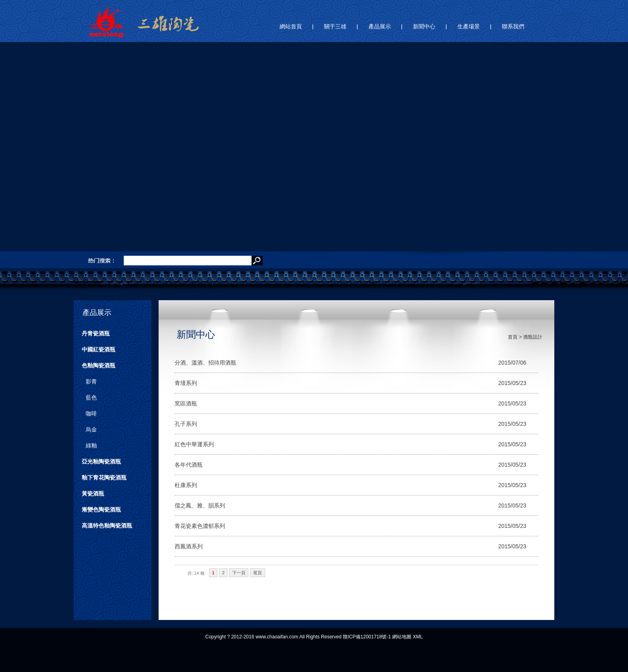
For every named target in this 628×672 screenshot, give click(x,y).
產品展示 (380, 26)
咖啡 (91, 413)
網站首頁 (291, 26)
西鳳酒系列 (189, 546)
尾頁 (258, 573)
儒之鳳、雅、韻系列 (200, 506)
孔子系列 (186, 424)
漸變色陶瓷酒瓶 (101, 510)
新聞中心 (424, 26)
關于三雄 (335, 26)
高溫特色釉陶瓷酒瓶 (107, 526)
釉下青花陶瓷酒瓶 (104, 477)
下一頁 (239, 573)
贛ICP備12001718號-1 (367, 637)
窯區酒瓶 (186, 403)
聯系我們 (513, 26)
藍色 (91, 397)
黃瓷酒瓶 (93, 493)
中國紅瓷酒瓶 (99, 349)
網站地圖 (402, 637)
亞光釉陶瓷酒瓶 (101, 461)
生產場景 (469, 26)
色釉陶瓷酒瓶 (99, 365)
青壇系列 (186, 383)
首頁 (513, 337)
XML (418, 637)
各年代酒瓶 (189, 465)
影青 (91, 381)
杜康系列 (186, 485)
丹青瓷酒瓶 (96, 333)
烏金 (91, 429)
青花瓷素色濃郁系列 (200, 526)
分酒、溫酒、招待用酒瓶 (205, 363)
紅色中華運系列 (194, 444)
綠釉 (91, 445)
